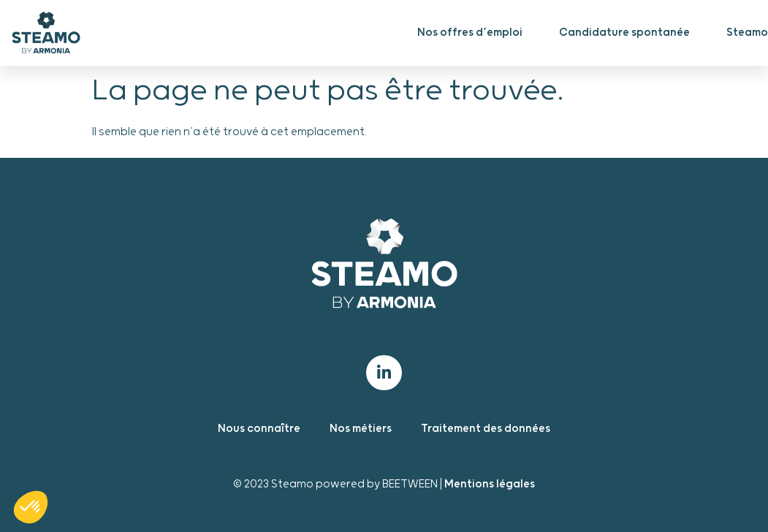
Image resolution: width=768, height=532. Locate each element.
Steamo (747, 33)
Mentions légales (490, 484)
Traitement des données (486, 429)
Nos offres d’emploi (470, 33)
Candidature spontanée (624, 33)
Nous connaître (259, 429)
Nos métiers (361, 429)
